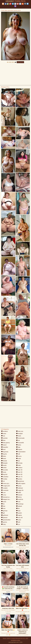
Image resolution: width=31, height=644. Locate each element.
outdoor (19, 468)
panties (19, 479)
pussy (19, 486)
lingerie (19, 449)
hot (18, 440)
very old (19, 518)
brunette (4, 470)
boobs (4, 465)
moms (19, 456)
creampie (5, 490)
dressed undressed (8, 497)
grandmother (6, 520)
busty (4, 472)
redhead (19, 488)
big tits (4, 454)
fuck (3, 508)
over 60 (19, 474)
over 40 (19, 470)
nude (18, 459)
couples (4, 488)
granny (4, 522)
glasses (4, 518)
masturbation (21, 452)
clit (3, 481)
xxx (18, 524)
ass (3, 436)
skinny (19, 497)
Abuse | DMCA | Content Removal (11, 638)
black (4, 459)
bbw (3, 440)
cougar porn (6, 486)
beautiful (5, 447)
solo (18, 502)
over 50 (19, 472)
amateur (4, 431)
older (18, 465)
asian (4, 434)
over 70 (19, 477)
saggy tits (20, 490)
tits (18, 508)
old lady (19, 463)
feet (3, 506)
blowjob (4, 463)
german (4, 511)
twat (18, 511)
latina (19, 445)
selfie (19, 493)
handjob (19, 434)
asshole (4, 438)
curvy (4, 495)
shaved (19, 495)
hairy (3, 524)
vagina (19, 515)
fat (3, 504)
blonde (4, 461)
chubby (4, 479)
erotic (4, 502)
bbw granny (5, 443)
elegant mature (6, 499)
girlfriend (5, 515)
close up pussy (6, 483)
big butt (4, 474)
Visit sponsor (20, 62)
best (3, 449)
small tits (20, 499)
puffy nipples (21, 483)
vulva (19, 520)
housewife (20, 443)
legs (18, 447)
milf (18, 454)
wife (18, 522)
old (18, 461)
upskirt (19, 513)
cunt (3, 493)
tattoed (19, 506)
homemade (20, 438)
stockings (20, 504)
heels (19, 436)
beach (4, 445)
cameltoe (5, 477)
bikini (4, 456)
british (4, 468)
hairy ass (20, 431)
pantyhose (20, 481)
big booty (5, 452)
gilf (3, 513)
